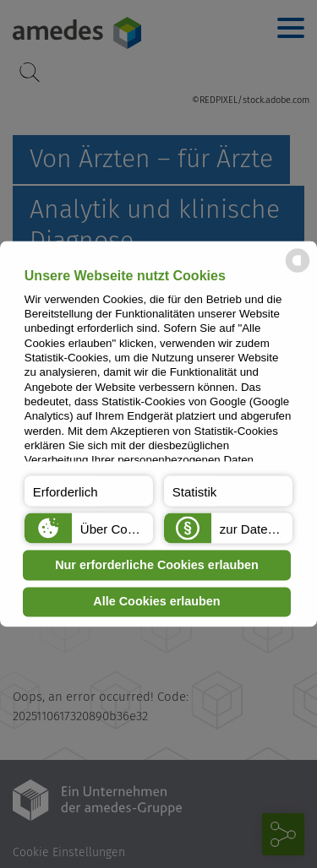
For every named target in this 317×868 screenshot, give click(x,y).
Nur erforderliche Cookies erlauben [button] (157, 565)
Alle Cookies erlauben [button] (156, 602)
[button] (89, 491)
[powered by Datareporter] (298, 271)
